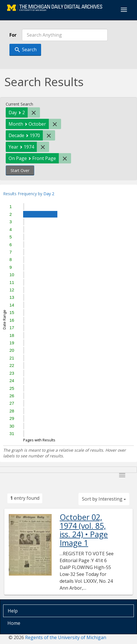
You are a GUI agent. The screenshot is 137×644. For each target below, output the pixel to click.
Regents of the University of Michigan (66, 637)
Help (13, 611)
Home (14, 623)
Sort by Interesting (104, 499)
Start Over (20, 170)
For (13, 35)
